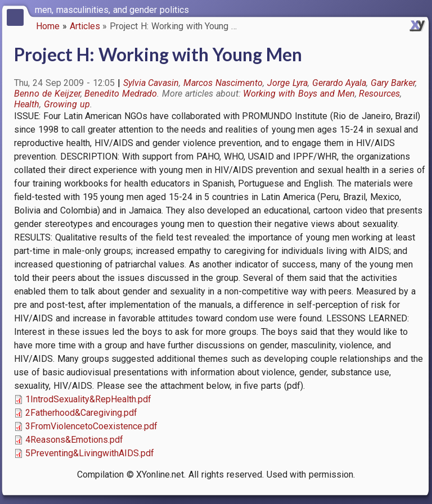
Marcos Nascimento (223, 83)
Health (27, 104)
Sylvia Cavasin (151, 83)
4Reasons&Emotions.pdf (74, 440)
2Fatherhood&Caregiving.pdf (81, 413)
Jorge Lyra (287, 83)
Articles (85, 26)
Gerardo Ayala (339, 83)
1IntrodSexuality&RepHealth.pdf (88, 399)
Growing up (67, 104)
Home (48, 26)
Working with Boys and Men (299, 94)
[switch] (421, 9)
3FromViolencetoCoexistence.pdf (91, 426)
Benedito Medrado (121, 94)
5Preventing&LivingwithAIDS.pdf (90, 453)
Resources (379, 94)
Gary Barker (393, 83)
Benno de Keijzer (47, 94)
